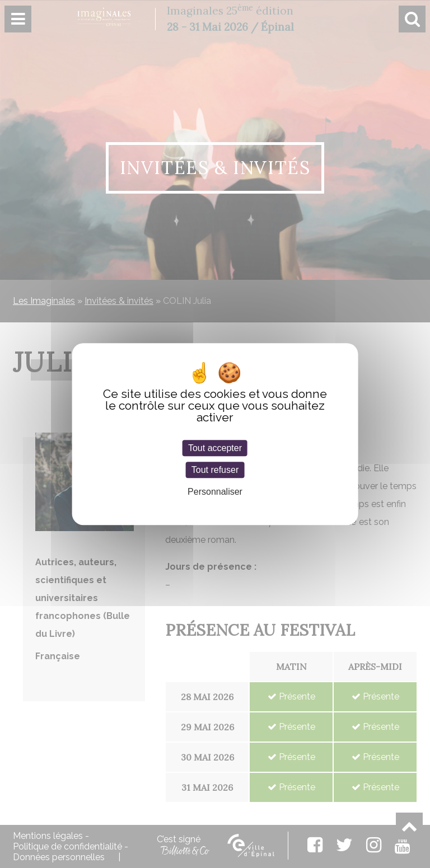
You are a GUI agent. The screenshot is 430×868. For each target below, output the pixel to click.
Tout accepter (215, 448)
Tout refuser (215, 470)
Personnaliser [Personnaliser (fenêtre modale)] (215, 492)
